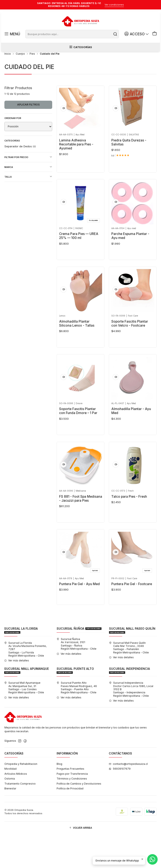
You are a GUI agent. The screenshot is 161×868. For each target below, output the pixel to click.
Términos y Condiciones (72, 812)
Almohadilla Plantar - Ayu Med (131, 434)
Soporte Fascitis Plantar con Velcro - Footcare (130, 343)
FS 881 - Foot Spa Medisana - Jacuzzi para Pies (81, 524)
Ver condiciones (114, 5)
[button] (80, 861)
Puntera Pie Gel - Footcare (132, 613)
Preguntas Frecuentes (70, 802)
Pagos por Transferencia (72, 807)
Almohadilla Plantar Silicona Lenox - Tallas (77, 343)
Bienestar (10, 822)
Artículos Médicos (16, 807)
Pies (32, 68)
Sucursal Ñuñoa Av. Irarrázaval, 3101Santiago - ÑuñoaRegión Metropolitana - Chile (77, 677)
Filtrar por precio (28, 171)
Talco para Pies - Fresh (129, 522)
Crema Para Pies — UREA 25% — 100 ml (79, 253)
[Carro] (155, 34)
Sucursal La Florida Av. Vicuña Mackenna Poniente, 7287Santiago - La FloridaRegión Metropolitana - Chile (25, 682)
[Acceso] (138, 34)
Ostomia (10, 812)
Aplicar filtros (28, 118)
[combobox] (73, 34)
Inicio (8, 68)
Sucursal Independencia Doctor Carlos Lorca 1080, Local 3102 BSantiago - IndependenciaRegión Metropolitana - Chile (131, 722)
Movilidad (10, 802)
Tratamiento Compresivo (20, 817)
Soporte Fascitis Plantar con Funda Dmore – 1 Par (78, 434)
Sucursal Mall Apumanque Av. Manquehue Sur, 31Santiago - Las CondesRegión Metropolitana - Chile (24, 721)
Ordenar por (13, 132)
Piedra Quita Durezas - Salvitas (129, 156)
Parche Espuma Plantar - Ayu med (130, 253)
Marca (28, 181)
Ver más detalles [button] (17, 694)
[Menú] (12, 34)
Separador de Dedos (20, 160)
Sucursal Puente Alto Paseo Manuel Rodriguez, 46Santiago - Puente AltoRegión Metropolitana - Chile (77, 721)
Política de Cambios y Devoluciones (79, 817)
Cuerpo (20, 68)
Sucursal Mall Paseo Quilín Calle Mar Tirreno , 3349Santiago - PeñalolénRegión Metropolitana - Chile (129, 681)
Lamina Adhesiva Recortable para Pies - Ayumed (76, 158)
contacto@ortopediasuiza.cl (128, 797)
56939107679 (120, 802)
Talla (28, 191)
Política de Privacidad (70, 822)
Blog (59, 797)
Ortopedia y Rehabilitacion (21, 797)
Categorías (80, 48)
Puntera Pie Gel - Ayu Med (79, 613)
